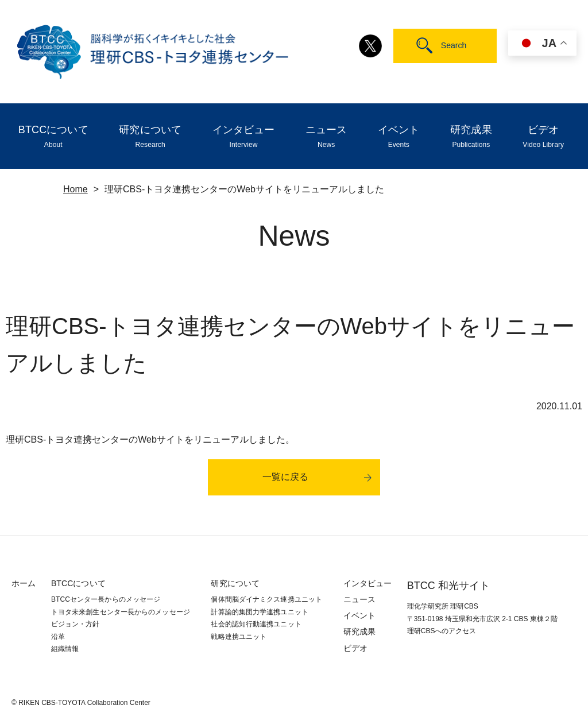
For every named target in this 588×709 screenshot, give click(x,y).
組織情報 (65, 649)
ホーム (24, 583)
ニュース (326, 138)
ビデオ (543, 138)
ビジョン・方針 (76, 624)
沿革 (58, 637)
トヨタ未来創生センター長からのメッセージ (121, 612)
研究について (150, 138)
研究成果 (471, 138)
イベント (399, 138)
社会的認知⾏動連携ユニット (256, 624)
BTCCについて (53, 138)
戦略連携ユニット (239, 637)
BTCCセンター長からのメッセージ (106, 599)
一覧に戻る (285, 477)
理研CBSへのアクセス (442, 631)
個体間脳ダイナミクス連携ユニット (266, 599)
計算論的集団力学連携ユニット (259, 612)
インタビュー (244, 138)
